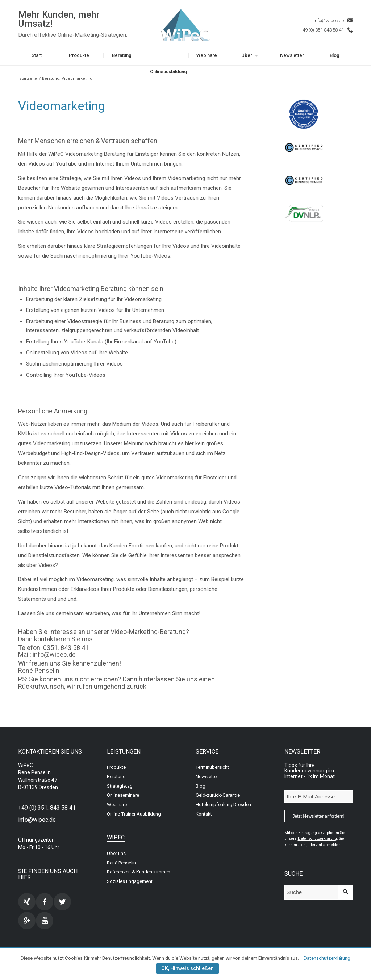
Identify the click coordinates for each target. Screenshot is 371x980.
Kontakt (204, 814)
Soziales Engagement (130, 881)
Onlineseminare (123, 795)
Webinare (117, 804)
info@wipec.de (329, 20)
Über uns (116, 853)
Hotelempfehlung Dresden (223, 804)
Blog (201, 786)
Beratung (116, 777)
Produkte (116, 767)
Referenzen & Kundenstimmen (139, 872)
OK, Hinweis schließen (187, 968)
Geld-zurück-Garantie (218, 795)
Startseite (28, 78)
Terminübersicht (212, 767)
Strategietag (120, 786)
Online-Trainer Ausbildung (134, 814)
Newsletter (207, 777)
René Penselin (121, 863)
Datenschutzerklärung (327, 958)
